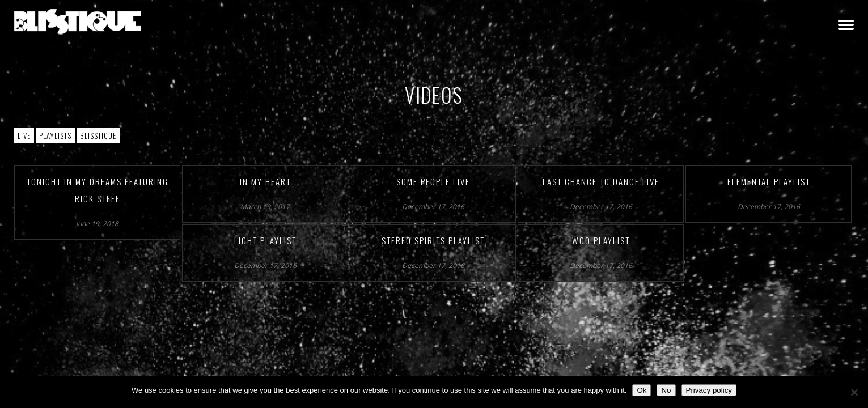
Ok (642, 390)
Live (24, 135)
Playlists (55, 135)
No (666, 390)
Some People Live (433, 181)
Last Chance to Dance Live (601, 181)
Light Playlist (265, 240)
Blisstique (98, 135)
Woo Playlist (601, 240)
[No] (854, 392)
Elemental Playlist (769, 181)
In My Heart (265, 181)
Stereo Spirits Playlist (433, 240)
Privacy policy (709, 390)
